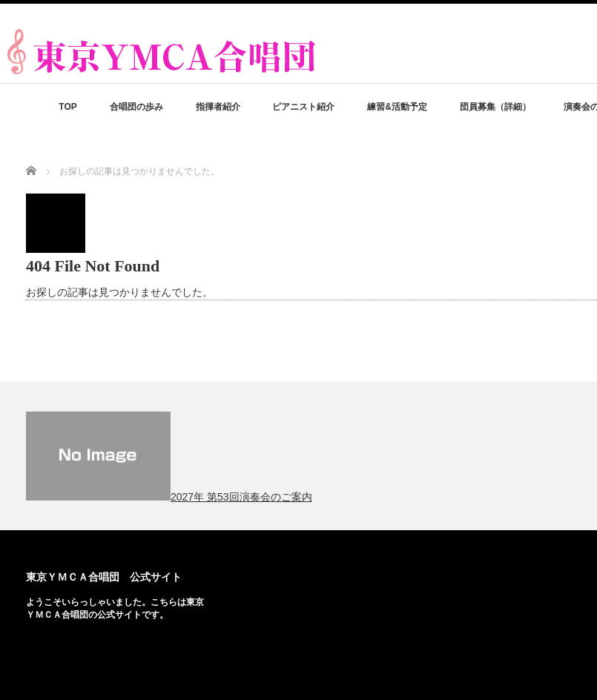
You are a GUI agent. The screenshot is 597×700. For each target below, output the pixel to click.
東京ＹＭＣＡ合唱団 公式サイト (104, 577)
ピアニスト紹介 (303, 107)
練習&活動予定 (397, 107)
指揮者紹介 (218, 107)
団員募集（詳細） (495, 107)
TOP (67, 107)
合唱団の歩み (136, 107)
